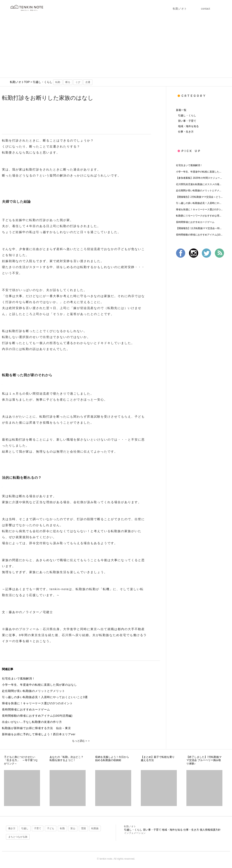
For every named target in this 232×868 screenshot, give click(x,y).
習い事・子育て (187, 121)
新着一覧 (181, 110)
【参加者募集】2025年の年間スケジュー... (199, 178)
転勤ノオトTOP (20, 82)
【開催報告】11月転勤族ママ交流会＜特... (199, 228)
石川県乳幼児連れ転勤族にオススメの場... (199, 184)
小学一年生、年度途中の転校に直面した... (199, 172)
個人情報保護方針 (210, 830)
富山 (73, 828)
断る (68, 82)
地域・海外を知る (188, 126)
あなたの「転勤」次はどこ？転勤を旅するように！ (66, 759)
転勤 (58, 82)
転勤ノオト (180, 9)
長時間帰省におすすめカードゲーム (195, 222)
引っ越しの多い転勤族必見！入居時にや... (199, 203)
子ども (51, 828)
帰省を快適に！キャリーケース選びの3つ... (199, 210)
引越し (25, 828)
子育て (38, 828)
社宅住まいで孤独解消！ (189, 165)
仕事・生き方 (186, 132)
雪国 (83, 828)
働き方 (12, 828)
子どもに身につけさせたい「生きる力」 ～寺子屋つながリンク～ (21, 760)
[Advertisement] (116, 48)
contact (205, 9)
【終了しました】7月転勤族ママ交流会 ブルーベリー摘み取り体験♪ (204, 760)
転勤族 (95, 828)
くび (78, 82)
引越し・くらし (43, 82)
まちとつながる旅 (18, 837)
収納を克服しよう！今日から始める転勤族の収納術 (112, 759)
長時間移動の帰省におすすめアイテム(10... (199, 235)
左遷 (88, 82)
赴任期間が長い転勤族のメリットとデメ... (199, 191)
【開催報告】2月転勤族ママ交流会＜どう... (199, 197)
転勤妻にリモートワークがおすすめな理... (199, 216)
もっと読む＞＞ (81, 741)
